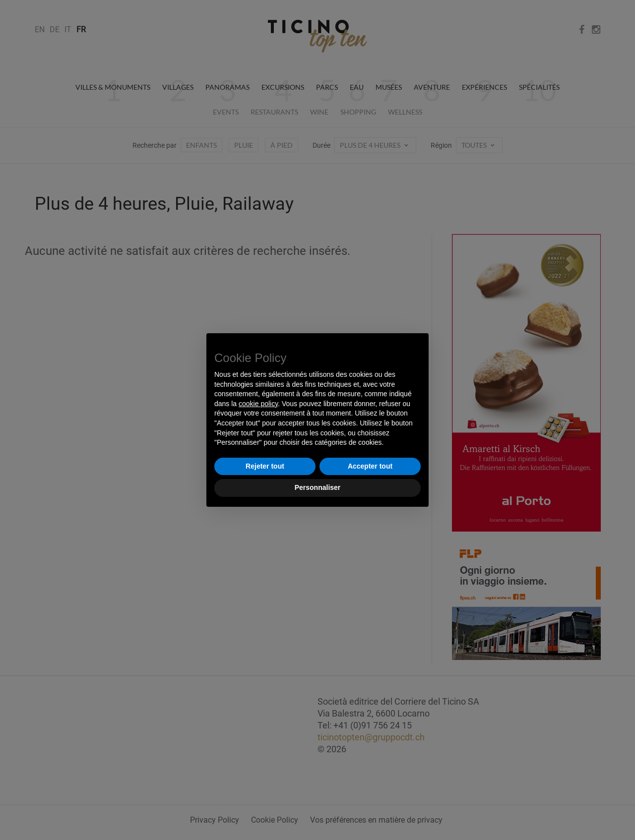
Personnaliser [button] (318, 487)
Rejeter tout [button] (265, 466)
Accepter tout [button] (370, 466)
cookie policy (258, 404)
